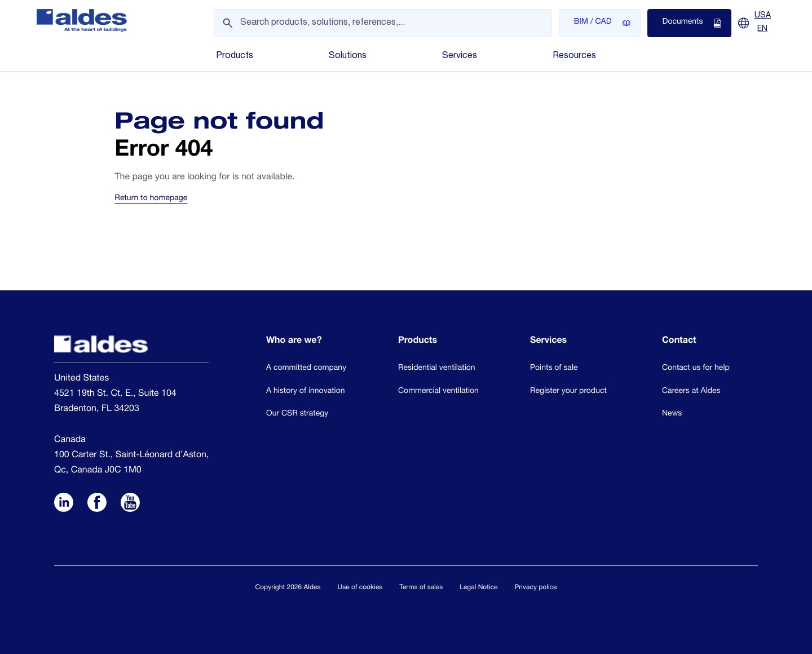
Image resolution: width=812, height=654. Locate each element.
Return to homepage (151, 199)
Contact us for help (696, 369)
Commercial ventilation (438, 392)
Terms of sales (421, 588)
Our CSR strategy (297, 414)
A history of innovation (306, 392)
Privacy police (536, 588)
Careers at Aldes (691, 392)
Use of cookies (360, 588)
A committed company (306, 369)
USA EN (763, 23)
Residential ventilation (437, 369)
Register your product (568, 392)
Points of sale (554, 369)
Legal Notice (478, 588)
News (672, 414)
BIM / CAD (603, 23)
